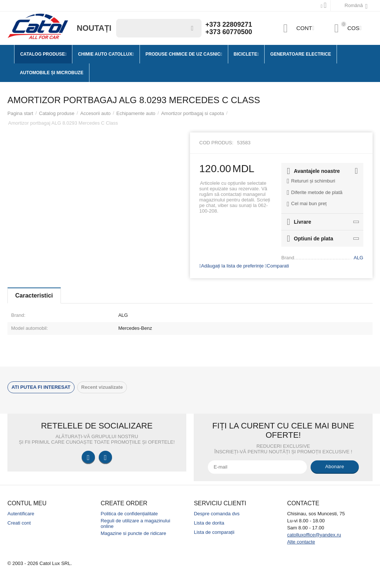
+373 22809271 (229, 24)
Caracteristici (34, 295)
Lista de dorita (209, 523)
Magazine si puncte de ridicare (133, 533)
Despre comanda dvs (217, 514)
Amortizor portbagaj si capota (192, 113)
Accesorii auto (95, 113)
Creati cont (19, 523)
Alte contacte (301, 542)
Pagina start (20, 113)
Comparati (277, 266)
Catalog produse (57, 113)
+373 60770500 (229, 32)
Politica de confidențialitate (129, 514)
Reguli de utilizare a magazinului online (135, 523)
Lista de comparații (214, 532)
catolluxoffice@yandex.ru (314, 535)
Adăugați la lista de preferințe (231, 266)
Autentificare (21, 514)
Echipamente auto (136, 113)
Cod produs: (216, 143)
